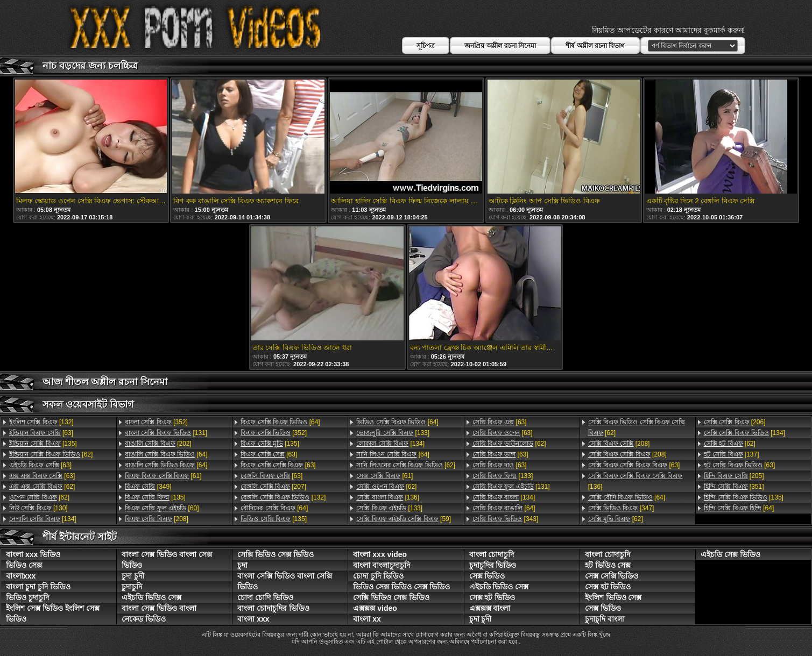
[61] (163, 476)
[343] (506, 519)
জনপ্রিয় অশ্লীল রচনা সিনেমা (500, 46)
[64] (166, 454)
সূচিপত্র (426, 46)
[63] (41, 433)
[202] (158, 444)
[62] (51, 454)
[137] (732, 454)
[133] (393, 433)
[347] (621, 508)
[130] (38, 508)
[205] (734, 476)
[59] (404, 519)
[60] (162, 508)
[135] (43, 444)
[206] (735, 422)
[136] (388, 497)
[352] (156, 422)
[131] (166, 433)
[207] (273, 487)
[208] (157, 519)
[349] (148, 487)
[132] (41, 422)
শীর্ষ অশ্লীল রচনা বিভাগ (595, 46)
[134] (43, 519)
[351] (734, 487)
